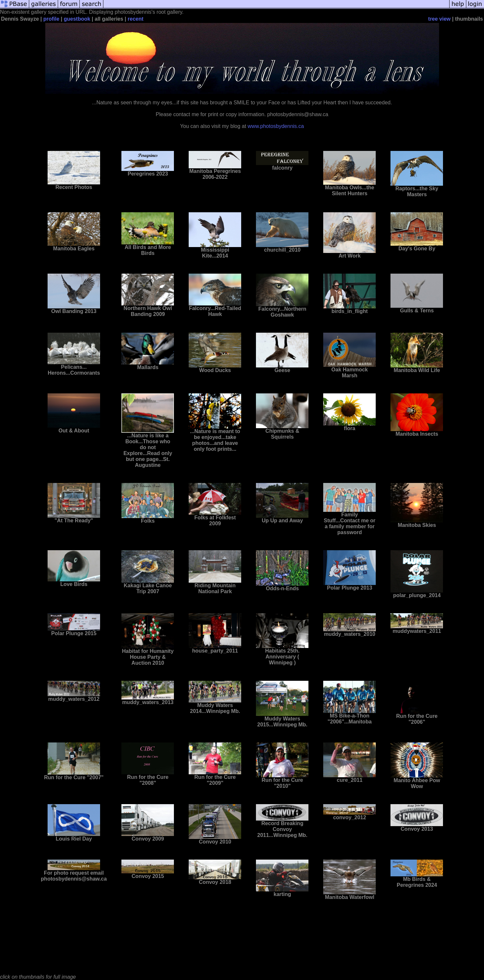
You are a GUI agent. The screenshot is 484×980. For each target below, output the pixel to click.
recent (136, 19)
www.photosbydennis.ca (276, 126)
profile (51, 19)
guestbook (77, 19)
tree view (439, 19)
